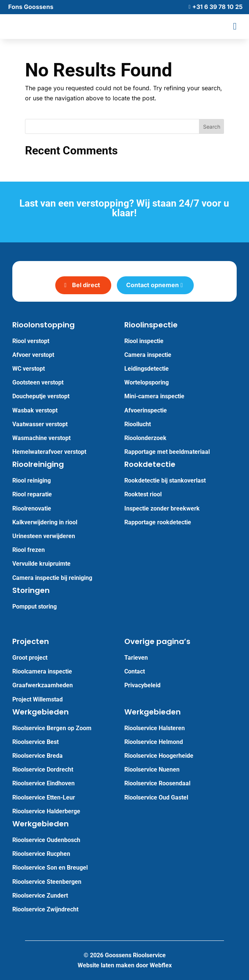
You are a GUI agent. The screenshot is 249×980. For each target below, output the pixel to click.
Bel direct (86, 285)
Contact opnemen (152, 285)
